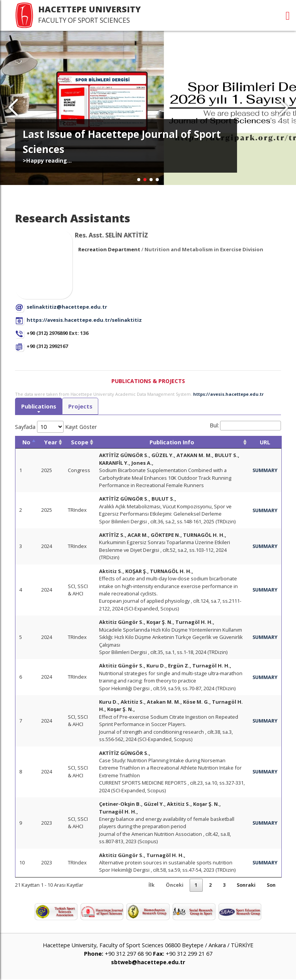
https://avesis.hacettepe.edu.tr (228, 394)
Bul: (245, 426)
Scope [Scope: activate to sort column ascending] (80, 442)
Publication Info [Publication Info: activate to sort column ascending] (172, 442)
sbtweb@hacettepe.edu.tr (148, 962)
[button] (283, 108)
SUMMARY (265, 471)
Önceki (171, 885)
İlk (147, 885)
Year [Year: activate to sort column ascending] (51, 442)
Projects (81, 406)
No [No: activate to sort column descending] (26, 442)
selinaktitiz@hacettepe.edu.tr (67, 307)
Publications (39, 406)
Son (271, 885)
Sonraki (244, 885)
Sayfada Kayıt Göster (56, 427)
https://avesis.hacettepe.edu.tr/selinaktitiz (84, 320)
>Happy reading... (47, 161)
